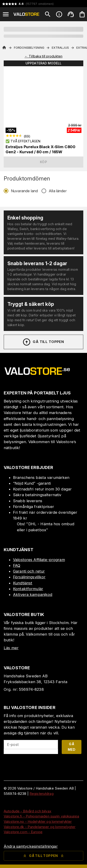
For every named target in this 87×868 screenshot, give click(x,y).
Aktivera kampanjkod (33, 595)
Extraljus (60, 48)
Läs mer (11, 648)
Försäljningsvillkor (29, 577)
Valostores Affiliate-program (39, 560)
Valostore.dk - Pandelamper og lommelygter (40, 827)
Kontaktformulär (28, 589)
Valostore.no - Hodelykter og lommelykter (38, 821)
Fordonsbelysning (29, 48)
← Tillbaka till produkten (43, 56)
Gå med (72, 747)
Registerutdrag (42, 794)
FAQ (17, 565)
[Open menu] (6, 14)
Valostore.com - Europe (23, 832)
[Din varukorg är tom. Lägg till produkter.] (82, 14)
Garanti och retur (29, 571)
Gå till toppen (43, 342)
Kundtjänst (23, 583)
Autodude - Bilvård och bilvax (27, 811)
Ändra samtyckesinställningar (31, 846)
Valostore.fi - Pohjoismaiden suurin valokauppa (41, 816)
